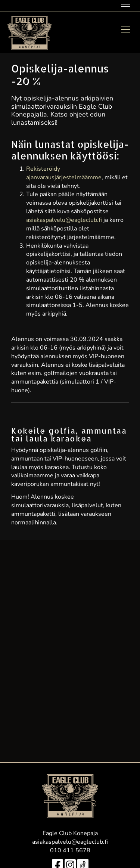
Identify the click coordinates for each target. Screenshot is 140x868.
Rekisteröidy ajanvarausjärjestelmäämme (64, 173)
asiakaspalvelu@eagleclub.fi (64, 220)
